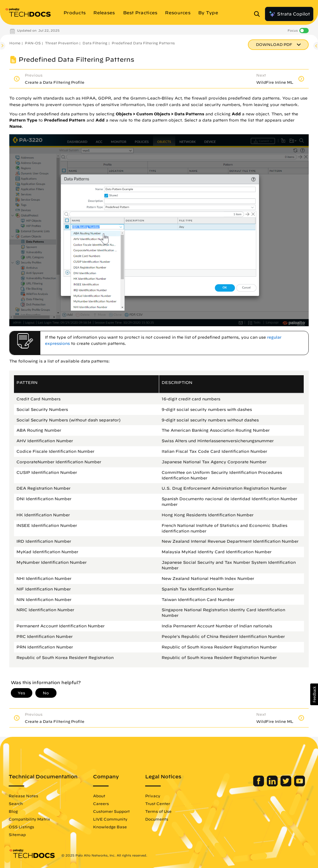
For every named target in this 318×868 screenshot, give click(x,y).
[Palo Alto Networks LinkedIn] (273, 785)
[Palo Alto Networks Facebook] (259, 785)
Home (15, 43)
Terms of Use (158, 811)
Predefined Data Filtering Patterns (143, 43)
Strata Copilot (289, 14)
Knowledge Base (110, 827)
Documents (157, 819)
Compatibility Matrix (29, 819)
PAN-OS (33, 43)
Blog (13, 811)
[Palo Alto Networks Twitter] (287, 785)
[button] (314, 694)
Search (16, 803)
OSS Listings (21, 827)
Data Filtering (95, 43)
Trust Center (158, 803)
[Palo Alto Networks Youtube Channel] (300, 785)
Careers (101, 803)
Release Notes (23, 796)
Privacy (153, 796)
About (99, 796)
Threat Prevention (62, 43)
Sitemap (17, 835)
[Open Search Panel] (259, 14)
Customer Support (111, 811)
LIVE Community (110, 819)
